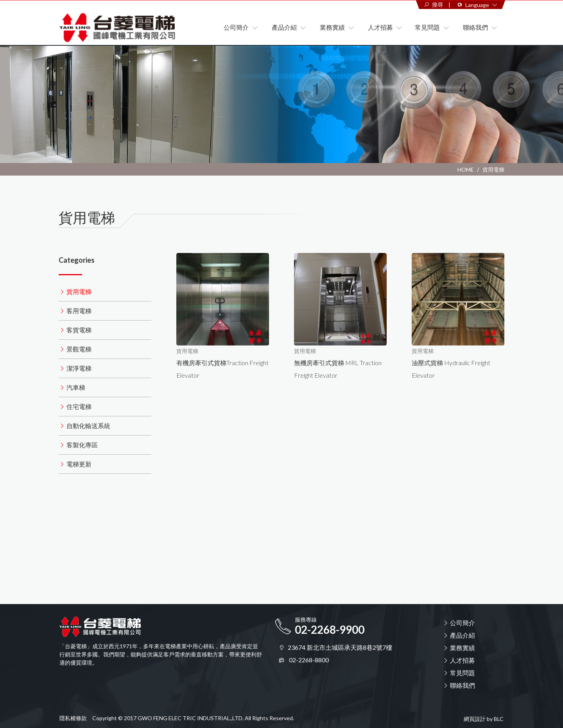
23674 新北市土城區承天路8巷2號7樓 (340, 647)
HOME (466, 169)
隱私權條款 (73, 718)
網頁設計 (475, 719)
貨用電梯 (493, 169)
